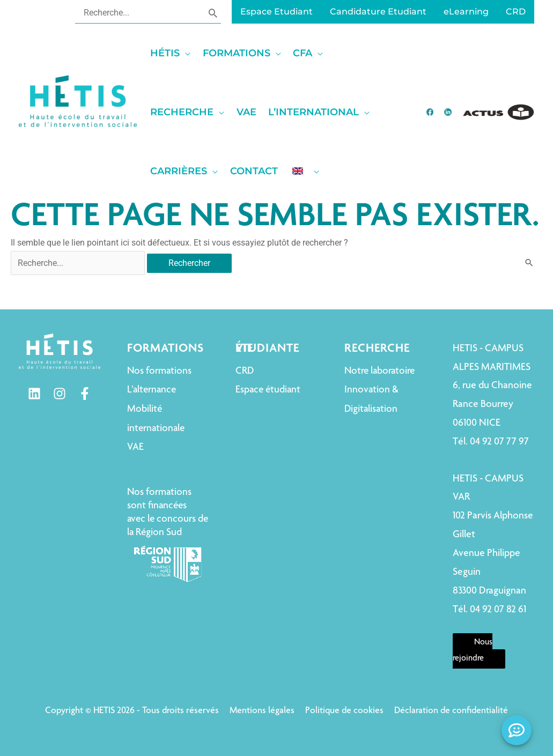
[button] (174, 53)
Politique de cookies (344, 711)
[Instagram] (60, 394)
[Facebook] (85, 394)
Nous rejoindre (473, 651)
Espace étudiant (268, 390)
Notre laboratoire (379, 371)
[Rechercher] (213, 12)
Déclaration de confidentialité (451, 711)
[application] (185, 53)
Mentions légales (262, 711)
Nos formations (159, 371)
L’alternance (152, 390)
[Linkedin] (34, 394)
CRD (245, 371)
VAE (135, 447)
